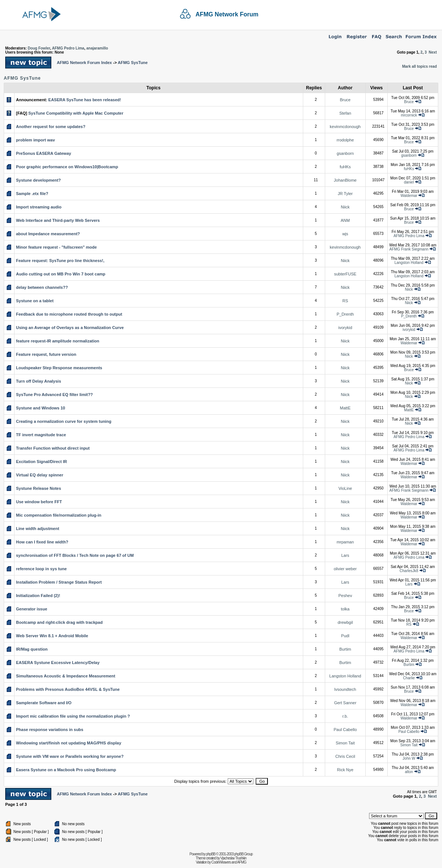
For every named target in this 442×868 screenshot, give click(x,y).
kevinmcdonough (345, 127)
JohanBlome (345, 180)
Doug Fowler (39, 48)
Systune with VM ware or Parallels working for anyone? (70, 756)
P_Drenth (345, 314)
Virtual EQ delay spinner (40, 475)
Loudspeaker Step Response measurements (59, 368)
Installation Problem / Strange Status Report (59, 582)
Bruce (345, 100)
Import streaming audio (39, 207)
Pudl (345, 636)
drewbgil (345, 622)
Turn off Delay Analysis (39, 381)
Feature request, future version (46, 354)
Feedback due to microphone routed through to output (69, 314)
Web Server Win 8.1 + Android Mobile (52, 636)
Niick (345, 207)
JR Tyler (345, 194)
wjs (345, 234)
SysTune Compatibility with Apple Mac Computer (76, 113)
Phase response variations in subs (50, 730)
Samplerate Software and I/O (44, 703)
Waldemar (409, 196)
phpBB (211, 854)
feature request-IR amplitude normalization (58, 341)
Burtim (345, 649)
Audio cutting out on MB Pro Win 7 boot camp (61, 274)
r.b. (345, 716)
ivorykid (345, 328)
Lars (345, 555)
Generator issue (32, 609)
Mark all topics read (419, 66)
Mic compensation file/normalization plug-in (59, 515)
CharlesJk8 (409, 571)
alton (409, 772)
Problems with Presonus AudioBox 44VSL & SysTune (68, 689)
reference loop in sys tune (41, 569)
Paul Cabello (345, 730)
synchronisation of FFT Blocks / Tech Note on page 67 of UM (75, 555)
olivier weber (345, 569)
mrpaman (345, 542)
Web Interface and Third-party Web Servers (58, 220)
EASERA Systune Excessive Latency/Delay (58, 663)
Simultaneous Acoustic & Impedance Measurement (66, 676)
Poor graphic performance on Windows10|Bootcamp (67, 167)
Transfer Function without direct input (53, 448)
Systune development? (38, 180)
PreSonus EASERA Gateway (44, 153)
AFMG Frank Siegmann (409, 249)
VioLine (345, 488)
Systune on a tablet (35, 301)
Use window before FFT (39, 502)
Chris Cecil (345, 756)
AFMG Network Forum (227, 14)
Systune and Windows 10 (41, 408)
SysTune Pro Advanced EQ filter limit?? (55, 395)
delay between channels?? (42, 287)
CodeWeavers (221, 862)
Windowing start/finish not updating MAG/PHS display (69, 743)
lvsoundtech (345, 689)
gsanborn (345, 153)
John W (409, 758)
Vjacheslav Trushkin (233, 858)
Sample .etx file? (32, 194)
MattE (345, 408)
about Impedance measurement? (48, 234)
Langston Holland (409, 263)
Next (433, 52)
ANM (345, 220)
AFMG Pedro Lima (68, 48)
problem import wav (36, 140)
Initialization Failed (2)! (38, 596)
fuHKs (345, 167)
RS (345, 301)
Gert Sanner (345, 703)
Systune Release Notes (39, 488)
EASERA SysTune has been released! (85, 100)
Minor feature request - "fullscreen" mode (56, 247)
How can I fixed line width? (42, 542)
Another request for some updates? (51, 127)
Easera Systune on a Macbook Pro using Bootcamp (66, 770)
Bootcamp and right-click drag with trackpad (59, 622)
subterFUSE (345, 274)
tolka (345, 609)
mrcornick (409, 115)
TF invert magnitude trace (41, 435)
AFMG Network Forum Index (84, 63)
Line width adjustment (38, 529)
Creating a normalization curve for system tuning (64, 421)
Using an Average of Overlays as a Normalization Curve (70, 328)
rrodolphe (345, 140)
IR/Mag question (32, 649)
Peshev (345, 596)
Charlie (409, 678)
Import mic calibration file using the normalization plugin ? (73, 716)
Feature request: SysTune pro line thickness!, (60, 261)
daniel (409, 182)
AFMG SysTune (132, 63)
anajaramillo (97, 48)
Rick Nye (345, 770)
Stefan (345, 113)
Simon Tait (345, 743)
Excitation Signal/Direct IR (41, 462)
